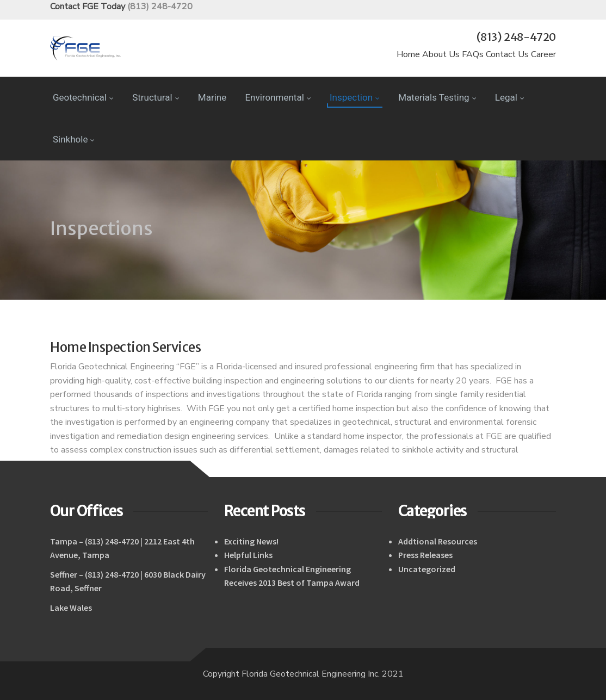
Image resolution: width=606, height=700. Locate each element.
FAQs (473, 54)
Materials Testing (437, 97)
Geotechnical (83, 97)
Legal (510, 97)
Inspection (355, 97)
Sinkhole (74, 139)
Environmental (278, 97)
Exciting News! (251, 541)
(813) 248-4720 (160, 7)
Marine (212, 97)
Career (543, 54)
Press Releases (425, 555)
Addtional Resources (438, 541)
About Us (441, 54)
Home (408, 54)
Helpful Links (248, 555)
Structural (156, 97)
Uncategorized (427, 569)
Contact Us (507, 54)
